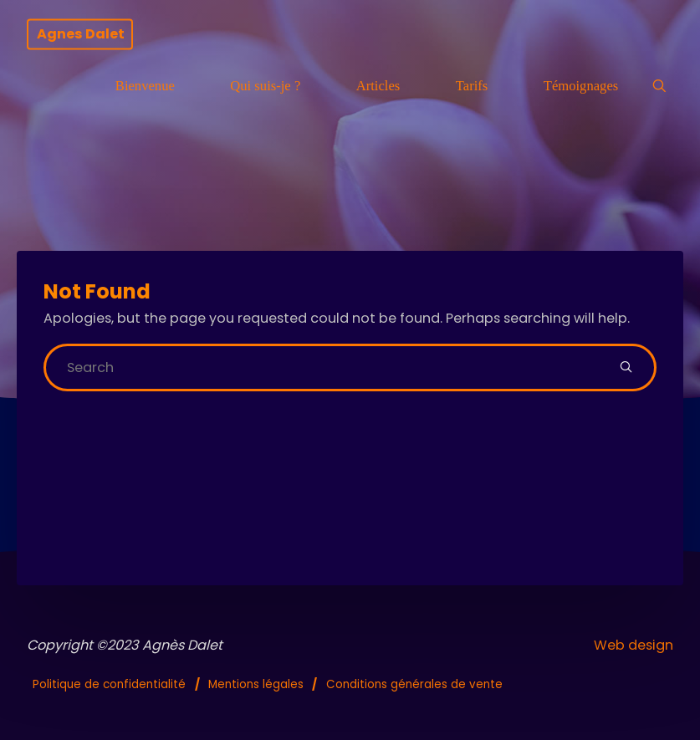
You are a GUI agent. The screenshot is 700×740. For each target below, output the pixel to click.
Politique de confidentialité (109, 684)
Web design (634, 645)
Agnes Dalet (81, 34)
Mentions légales (256, 684)
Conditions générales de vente (414, 684)
